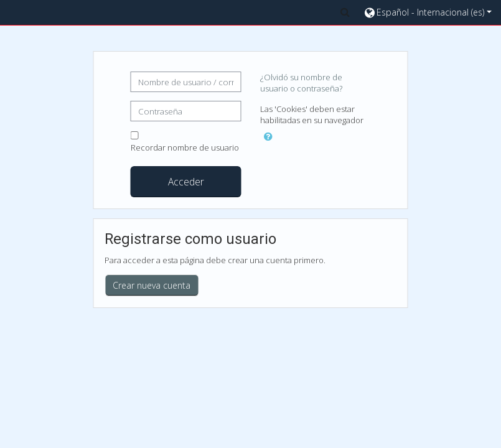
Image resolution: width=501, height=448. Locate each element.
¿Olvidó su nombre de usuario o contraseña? (301, 83)
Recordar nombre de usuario (185, 147)
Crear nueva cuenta (152, 285)
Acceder (186, 182)
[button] (345, 12)
